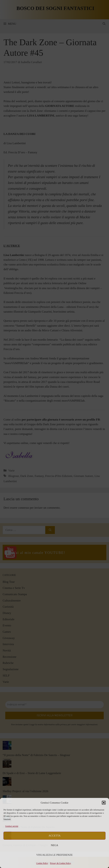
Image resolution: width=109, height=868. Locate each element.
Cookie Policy (42, 863)
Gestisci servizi (12, 826)
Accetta (55, 836)
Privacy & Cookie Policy (61, 863)
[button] (104, 803)
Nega (55, 845)
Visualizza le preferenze (55, 855)
